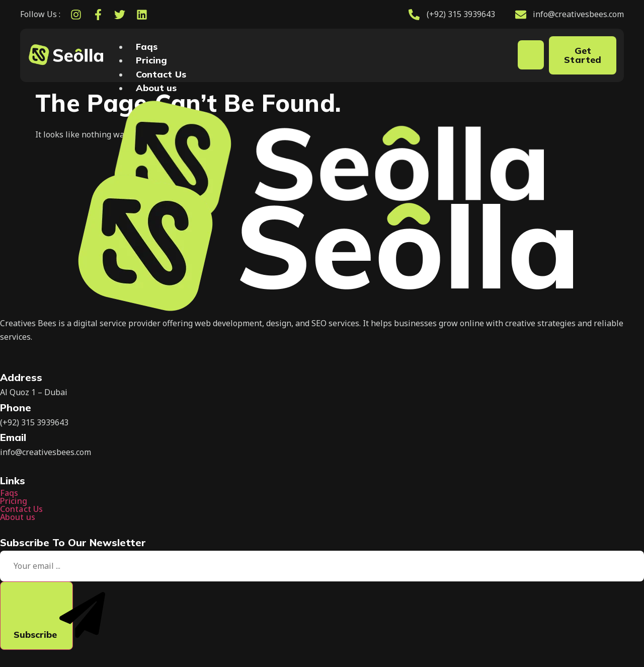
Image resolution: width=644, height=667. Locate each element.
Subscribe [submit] (43, 616)
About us (156, 88)
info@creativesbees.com (46, 452)
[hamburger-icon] (531, 55)
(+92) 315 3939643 (34, 422)
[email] (322, 566)
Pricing (152, 60)
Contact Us (161, 74)
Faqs (147, 47)
